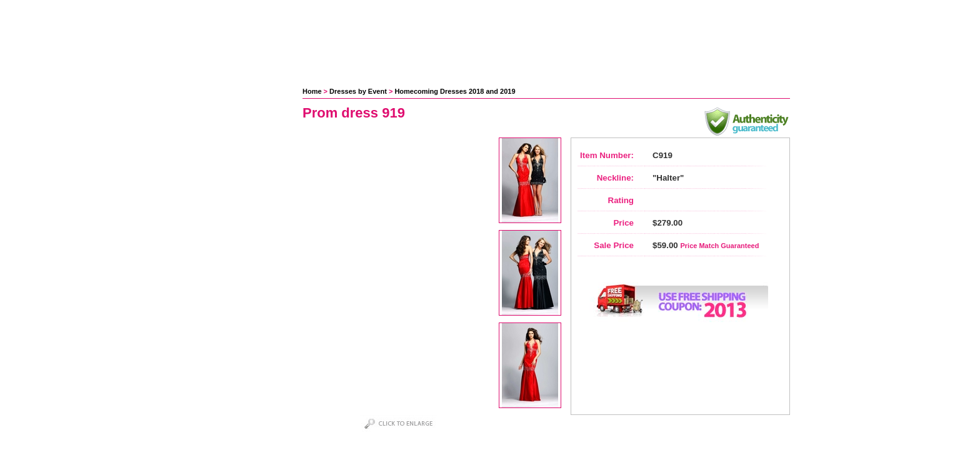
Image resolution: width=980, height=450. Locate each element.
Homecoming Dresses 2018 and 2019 (455, 91)
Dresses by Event (358, 91)
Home (312, 91)
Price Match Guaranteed (719, 246)
